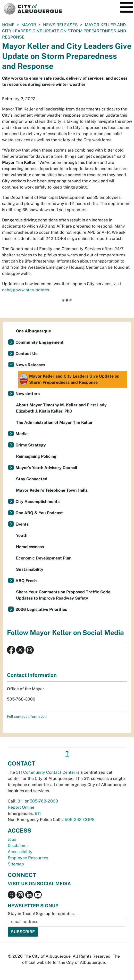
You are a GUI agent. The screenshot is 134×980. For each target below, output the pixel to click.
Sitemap (16, 864)
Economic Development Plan (44, 558)
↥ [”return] (67, 754)
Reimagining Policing (36, 456)
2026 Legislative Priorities (41, 609)
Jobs (12, 839)
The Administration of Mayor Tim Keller (54, 422)
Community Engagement (40, 342)
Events (22, 524)
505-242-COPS (80, 820)
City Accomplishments (37, 502)
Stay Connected (32, 479)
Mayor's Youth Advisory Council (46, 468)
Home (8, 25)
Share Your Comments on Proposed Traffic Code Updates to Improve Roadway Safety (63, 595)
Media (22, 434)
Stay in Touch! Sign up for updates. (41, 914)
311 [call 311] (21, 801)
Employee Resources (28, 858)
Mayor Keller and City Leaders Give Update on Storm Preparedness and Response (69, 379)
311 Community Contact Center (46, 772)
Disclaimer (18, 846)
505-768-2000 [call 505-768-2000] (44, 801)
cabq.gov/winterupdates (26, 290)
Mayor (29, 25)
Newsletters (28, 394)
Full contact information (27, 716)
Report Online (21, 807)
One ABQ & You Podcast (39, 513)
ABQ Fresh (26, 581)
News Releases (60, 25)
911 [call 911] (38, 813)
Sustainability (30, 569)
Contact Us (26, 354)
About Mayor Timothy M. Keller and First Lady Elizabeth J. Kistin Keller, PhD (61, 408)
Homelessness (30, 547)
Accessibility (20, 852)
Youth (22, 535)
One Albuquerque (33, 331)
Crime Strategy (31, 445)
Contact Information (32, 675)
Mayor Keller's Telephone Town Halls (52, 490)
